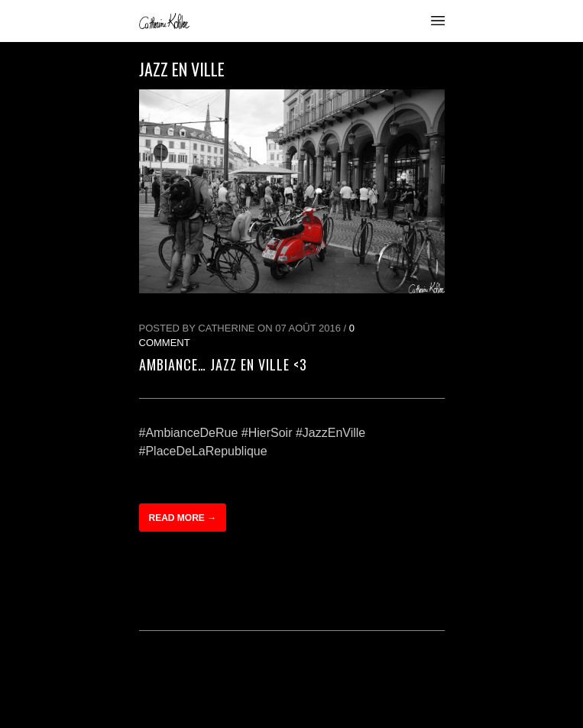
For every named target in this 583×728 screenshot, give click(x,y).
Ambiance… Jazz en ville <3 (223, 364)
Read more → (183, 518)
